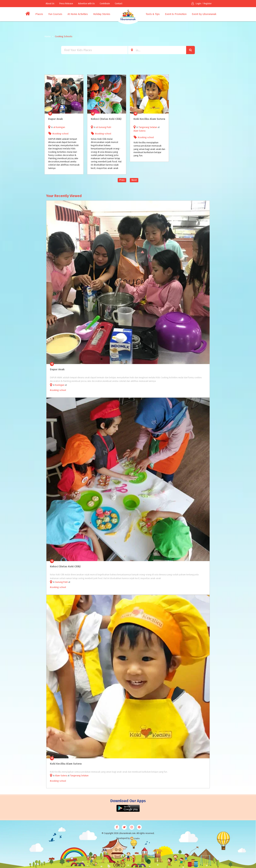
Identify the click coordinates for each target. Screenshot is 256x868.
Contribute (105, 4)
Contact (119, 4)
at (55, 127)
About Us (50, 4)
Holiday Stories (102, 14)
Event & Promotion (176, 14)
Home (48, 36)
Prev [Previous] (122, 180)
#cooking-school (60, 134)
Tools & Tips (153, 14)
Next (134, 180)
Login (196, 4)
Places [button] (39, 14)
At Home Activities (78, 14)
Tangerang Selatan (148, 127)
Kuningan (60, 127)
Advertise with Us (86, 4)
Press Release (66, 4)
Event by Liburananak (204, 14)
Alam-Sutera (139, 131)
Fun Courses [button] (55, 14)
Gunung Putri (105, 127)
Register (208, 4)
